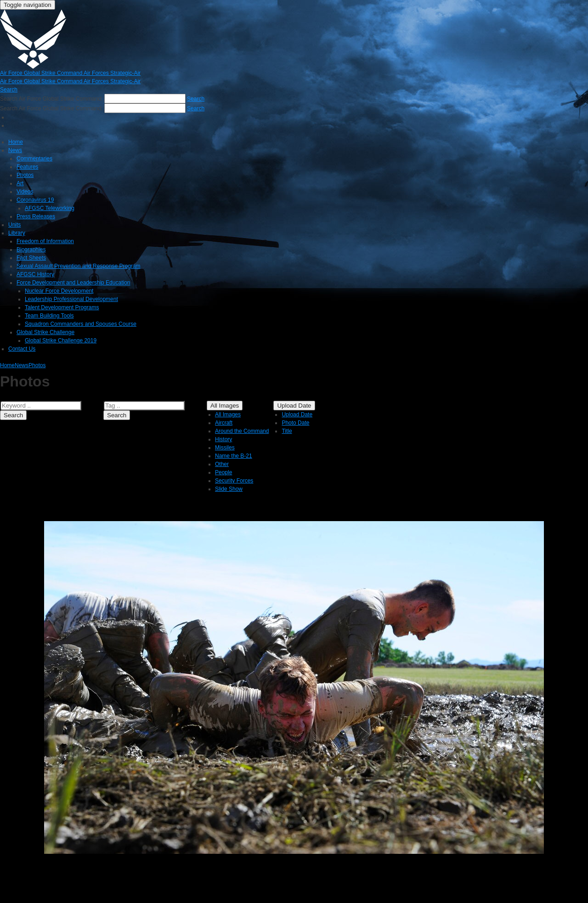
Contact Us (22, 349)
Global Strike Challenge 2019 (61, 341)
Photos (25, 175)
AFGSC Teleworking (50, 208)
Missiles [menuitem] (225, 448)
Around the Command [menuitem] (242, 431)
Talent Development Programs (62, 307)
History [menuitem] (223, 439)
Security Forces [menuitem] (234, 481)
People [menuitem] (223, 472)
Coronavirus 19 (35, 200)
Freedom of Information (45, 241)
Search (13, 415)
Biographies (31, 250)
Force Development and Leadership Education (73, 283)
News (15, 150)
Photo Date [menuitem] (295, 423)
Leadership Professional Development (71, 299)
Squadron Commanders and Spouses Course (81, 324)
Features (27, 167)
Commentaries (34, 159)
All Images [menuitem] (228, 415)
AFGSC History (35, 274)
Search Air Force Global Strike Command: (52, 99)
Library (17, 233)
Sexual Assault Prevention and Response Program (79, 266)
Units (14, 225)
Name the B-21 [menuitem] (234, 456)
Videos (25, 192)
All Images (225, 406)
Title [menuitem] (287, 431)
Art (20, 183)
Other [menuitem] (222, 464)
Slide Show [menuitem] (229, 489)
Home (16, 142)
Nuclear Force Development (59, 291)
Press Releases (36, 216)
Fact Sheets (31, 258)
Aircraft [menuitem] (224, 423)
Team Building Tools (49, 316)
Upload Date (294, 406)
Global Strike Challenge (45, 332)
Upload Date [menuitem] (297, 415)
